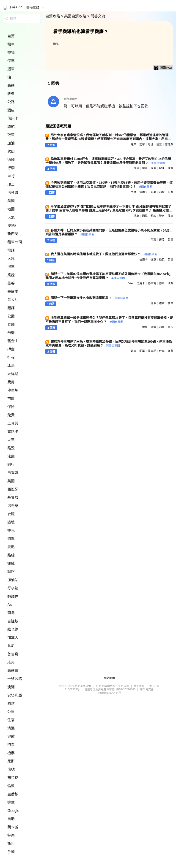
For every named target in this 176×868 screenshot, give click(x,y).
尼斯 (11, 761)
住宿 (11, 720)
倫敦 (11, 786)
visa (131, 283)
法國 (11, 456)
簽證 (11, 275)
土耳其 (13, 423)
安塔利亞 (15, 695)
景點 (11, 547)
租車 (11, 44)
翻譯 (11, 308)
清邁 (11, 728)
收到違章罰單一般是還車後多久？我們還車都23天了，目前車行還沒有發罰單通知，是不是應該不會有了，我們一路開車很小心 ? (109, 320)
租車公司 (15, 242)
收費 (11, 94)
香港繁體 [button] (36, 7)
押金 (11, 349)
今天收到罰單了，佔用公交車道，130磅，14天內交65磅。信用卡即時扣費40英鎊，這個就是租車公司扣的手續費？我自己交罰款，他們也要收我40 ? (109, 185)
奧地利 (13, 226)
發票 (159, 144)
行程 (11, 357)
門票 (11, 745)
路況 (11, 448)
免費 (11, 415)
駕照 (11, 151)
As (10, 605)
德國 (11, 160)
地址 (151, 144)
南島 (11, 613)
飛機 (11, 333)
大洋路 (13, 374)
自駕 (11, 36)
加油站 (13, 580)
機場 (11, 53)
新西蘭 (13, 234)
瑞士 (11, 184)
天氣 (11, 217)
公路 (11, 102)
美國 (11, 201)
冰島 (11, 366)
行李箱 (13, 588)
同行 (11, 465)
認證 (11, 572)
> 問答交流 (96, 16)
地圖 (11, 209)
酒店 (11, 110)
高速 (11, 85)
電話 (11, 250)
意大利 (13, 300)
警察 (11, 835)
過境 (11, 522)
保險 (11, 407)
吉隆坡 (13, 621)
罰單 (11, 539)
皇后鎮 (13, 794)
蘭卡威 (13, 827)
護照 (162, 240)
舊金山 (13, 341)
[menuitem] (12, 6)
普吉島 (13, 654)
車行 (11, 176)
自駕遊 (13, 473)
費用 (11, 382)
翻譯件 (13, 596)
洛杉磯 (13, 193)
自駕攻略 (53, 16)
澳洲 (11, 687)
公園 (11, 316)
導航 (11, 127)
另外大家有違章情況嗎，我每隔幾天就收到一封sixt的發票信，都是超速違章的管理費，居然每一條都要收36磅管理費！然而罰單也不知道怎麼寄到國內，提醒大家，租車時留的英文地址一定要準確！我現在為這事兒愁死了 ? (108, 139)
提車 (11, 267)
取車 (11, 135)
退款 (162, 260)
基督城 (13, 498)
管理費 (169, 144)
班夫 (11, 662)
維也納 (13, 629)
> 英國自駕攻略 (74, 16)
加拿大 (13, 638)
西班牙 (13, 489)
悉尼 (11, 646)
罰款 (11, 704)
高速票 (13, 671)
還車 (11, 69)
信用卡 (13, 118)
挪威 (11, 563)
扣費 (170, 192)
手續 (11, 852)
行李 (11, 168)
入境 (11, 259)
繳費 (170, 351)
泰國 (11, 324)
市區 (11, 399)
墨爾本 (13, 292)
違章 (11, 802)
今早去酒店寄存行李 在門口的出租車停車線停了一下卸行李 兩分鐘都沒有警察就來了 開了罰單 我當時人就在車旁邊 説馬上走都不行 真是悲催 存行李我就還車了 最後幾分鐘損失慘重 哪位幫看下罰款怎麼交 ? (109, 210)
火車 (11, 440)
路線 (11, 555)
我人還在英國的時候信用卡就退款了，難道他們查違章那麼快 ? (104, 254)
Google (13, 811)
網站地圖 (109, 678)
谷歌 (11, 736)
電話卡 (13, 432)
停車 (11, 61)
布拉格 (13, 778)
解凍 (162, 168)
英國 (11, 481)
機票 (11, 753)
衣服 (11, 514)
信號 (11, 769)
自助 (11, 819)
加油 (11, 143)
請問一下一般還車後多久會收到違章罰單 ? (89, 298)
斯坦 (11, 844)
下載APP (12, 7)
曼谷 (11, 283)
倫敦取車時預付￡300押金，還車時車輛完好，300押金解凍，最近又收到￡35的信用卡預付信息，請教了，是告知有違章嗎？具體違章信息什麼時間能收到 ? (108, 161)
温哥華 (13, 506)
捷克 (11, 530)
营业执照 (139, 686)
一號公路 (15, 679)
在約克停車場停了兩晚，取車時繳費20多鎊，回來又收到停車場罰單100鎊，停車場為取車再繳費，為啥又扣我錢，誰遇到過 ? (109, 343)
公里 (11, 712)
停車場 (13, 390)
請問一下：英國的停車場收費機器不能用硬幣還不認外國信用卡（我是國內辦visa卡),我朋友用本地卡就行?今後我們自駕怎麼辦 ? (108, 276)
